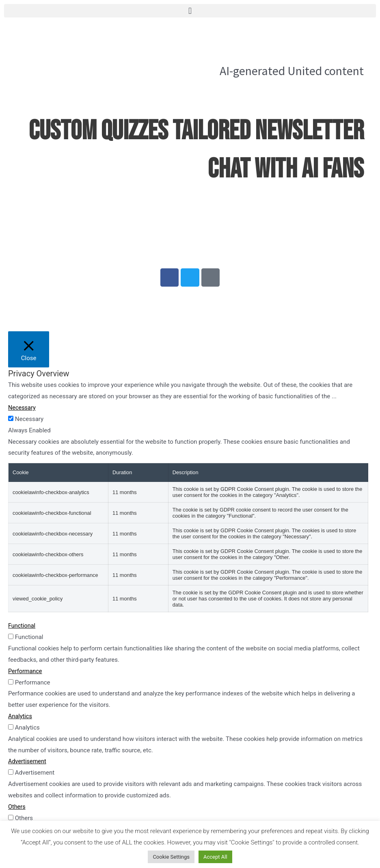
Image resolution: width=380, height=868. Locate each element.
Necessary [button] (22, 410)
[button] (190, 11)
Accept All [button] (215, 857)
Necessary (29, 421)
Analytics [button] (21, 718)
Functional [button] (22, 628)
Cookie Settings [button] (171, 857)
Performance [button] (26, 673)
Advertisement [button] (28, 763)
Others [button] (17, 809)
